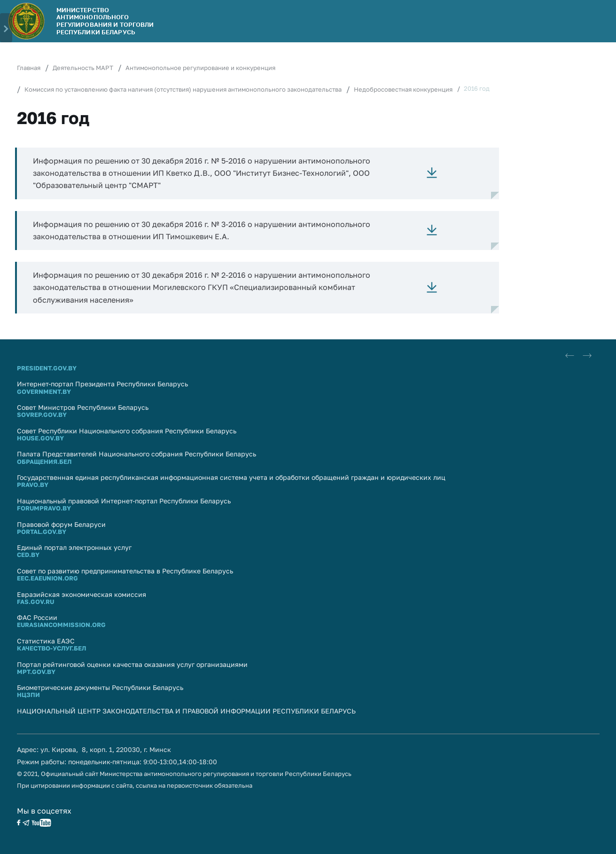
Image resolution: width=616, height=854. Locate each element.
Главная (29, 68)
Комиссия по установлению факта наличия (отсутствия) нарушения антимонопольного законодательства (183, 89)
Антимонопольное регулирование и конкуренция (200, 68)
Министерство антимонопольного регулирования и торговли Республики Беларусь (105, 21)
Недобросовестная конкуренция (403, 89)
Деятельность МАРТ (83, 68)
